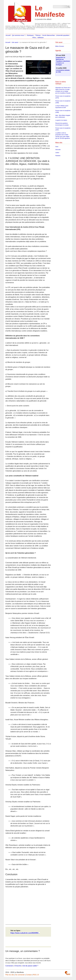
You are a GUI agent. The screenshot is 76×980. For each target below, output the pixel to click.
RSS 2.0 (36, 975)
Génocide (58, 150)
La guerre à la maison (61, 120)
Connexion (9, 966)
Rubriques (30, 35)
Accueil (8, 35)
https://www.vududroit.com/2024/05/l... (25, 933)
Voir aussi (15, 42)
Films (34, 38)
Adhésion (41, 38)
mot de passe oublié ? (30, 966)
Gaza (57, 147)
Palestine (58, 156)
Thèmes (38, 35)
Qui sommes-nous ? (19, 35)
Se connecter (20, 975)
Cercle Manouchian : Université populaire (56, 35)
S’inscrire (18, 966)
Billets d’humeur (60, 46)
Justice (57, 153)
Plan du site (10, 975)
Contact (29, 975)
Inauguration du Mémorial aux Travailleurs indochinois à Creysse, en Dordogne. (63, 61)
